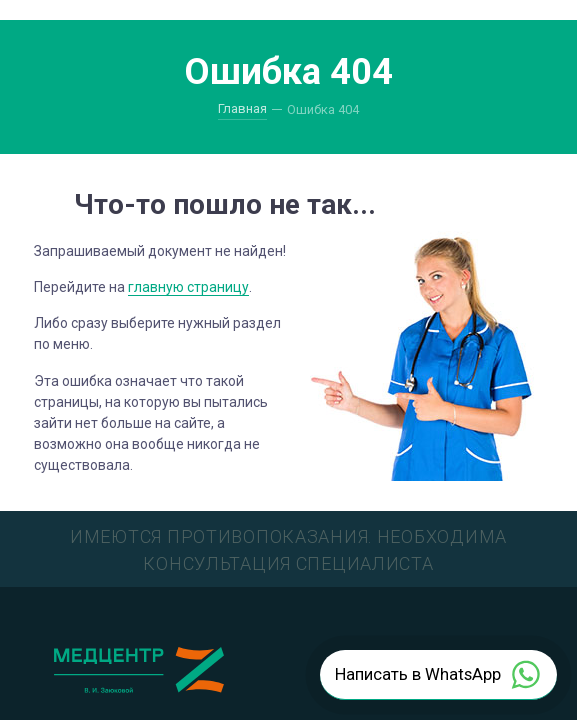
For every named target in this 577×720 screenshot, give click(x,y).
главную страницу (188, 287)
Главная (242, 108)
